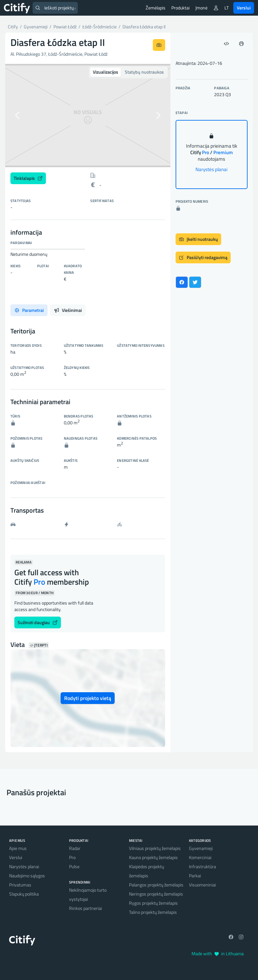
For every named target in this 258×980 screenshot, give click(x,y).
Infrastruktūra (202, 866)
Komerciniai (200, 857)
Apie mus (18, 848)
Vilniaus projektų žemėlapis (155, 848)
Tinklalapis (28, 178)
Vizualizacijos (106, 72)
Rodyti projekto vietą (88, 698)
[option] (88, 116)
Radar (75, 848)
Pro (72, 857)
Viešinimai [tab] (68, 310)
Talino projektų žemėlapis (153, 912)
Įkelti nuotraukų (198, 239)
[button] (18, 116)
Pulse (74, 866)
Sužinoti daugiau (38, 622)
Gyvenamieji (201, 848)
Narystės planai (211, 169)
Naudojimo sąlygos (27, 876)
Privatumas (20, 885)
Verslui (244, 8)
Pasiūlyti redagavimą (203, 257)
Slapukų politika (24, 894)
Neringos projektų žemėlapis (156, 894)
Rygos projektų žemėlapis (153, 903)
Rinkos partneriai (86, 908)
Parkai (195, 876)
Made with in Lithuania (218, 953)
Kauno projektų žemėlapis (153, 857)
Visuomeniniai (202, 885)
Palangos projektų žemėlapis (156, 885)
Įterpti (39, 645)
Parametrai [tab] (29, 310)
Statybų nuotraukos (144, 72)
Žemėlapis (156, 8)
